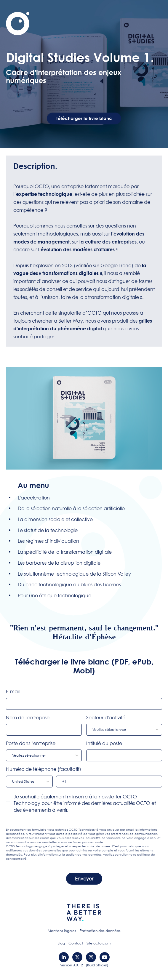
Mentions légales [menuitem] (62, 931)
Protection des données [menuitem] (100, 931)
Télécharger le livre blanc (84, 118)
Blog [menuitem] (61, 943)
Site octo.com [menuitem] (99, 943)
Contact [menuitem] (76, 943)
